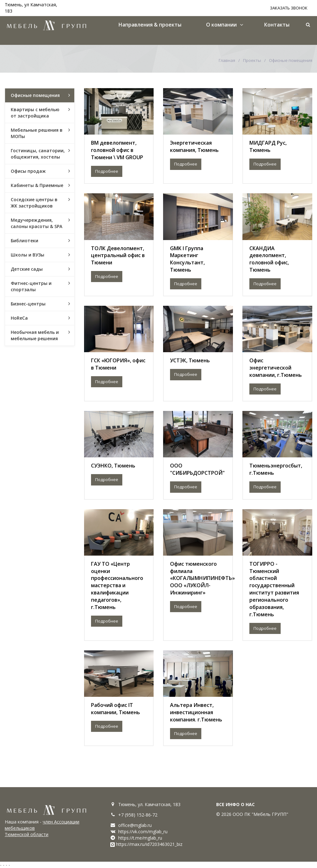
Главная (227, 60)
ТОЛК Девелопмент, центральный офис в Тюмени (118, 256)
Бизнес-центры (28, 304)
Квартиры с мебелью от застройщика (35, 113)
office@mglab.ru (135, 825)
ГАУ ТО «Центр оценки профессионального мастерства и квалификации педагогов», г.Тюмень (117, 585)
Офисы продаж (28, 171)
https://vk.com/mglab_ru (143, 832)
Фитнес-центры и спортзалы (31, 286)
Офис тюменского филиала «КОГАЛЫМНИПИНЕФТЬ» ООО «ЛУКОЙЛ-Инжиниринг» (202, 578)
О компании (221, 25)
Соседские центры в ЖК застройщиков (34, 203)
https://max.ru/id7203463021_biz (149, 844)
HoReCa (19, 318)
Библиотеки (24, 241)
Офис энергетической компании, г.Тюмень (276, 368)
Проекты (252, 60)
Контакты (277, 25)
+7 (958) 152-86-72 (138, 815)
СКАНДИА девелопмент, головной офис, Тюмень (269, 259)
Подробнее (107, 171)
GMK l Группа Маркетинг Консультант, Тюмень (187, 259)
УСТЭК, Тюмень (190, 360)
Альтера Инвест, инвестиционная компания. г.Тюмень (196, 712)
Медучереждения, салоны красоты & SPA (37, 223)
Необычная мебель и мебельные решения (35, 335)
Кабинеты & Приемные (37, 185)
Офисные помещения (35, 95)
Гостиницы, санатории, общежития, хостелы (38, 154)
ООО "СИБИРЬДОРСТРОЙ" (197, 469)
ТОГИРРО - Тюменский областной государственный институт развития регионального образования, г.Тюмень (274, 589)
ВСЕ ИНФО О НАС (235, 804)
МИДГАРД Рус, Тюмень (268, 146)
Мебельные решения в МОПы (37, 133)
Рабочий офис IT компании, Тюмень (116, 709)
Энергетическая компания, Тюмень (194, 146)
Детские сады (27, 269)
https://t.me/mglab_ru (140, 838)
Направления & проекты (150, 25)
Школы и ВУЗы (27, 255)
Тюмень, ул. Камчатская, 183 (149, 804)
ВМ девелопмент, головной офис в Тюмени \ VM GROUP (117, 150)
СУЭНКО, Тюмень (113, 466)
